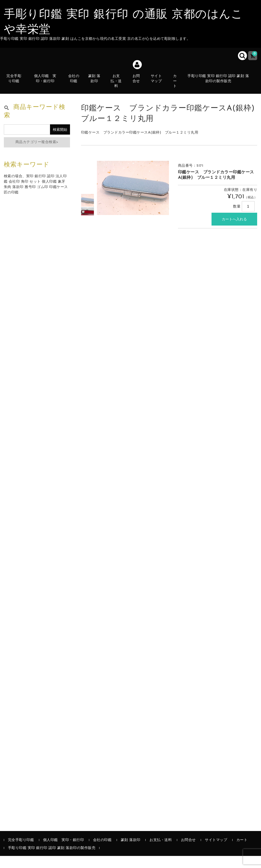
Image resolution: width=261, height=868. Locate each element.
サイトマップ (159, 86)
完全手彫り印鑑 (17, 86)
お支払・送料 (119, 86)
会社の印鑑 (76, 86)
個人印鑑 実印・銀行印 (48, 83)
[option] (88, 212)
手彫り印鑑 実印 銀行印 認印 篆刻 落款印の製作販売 (221, 83)
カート (178, 86)
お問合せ (139, 89)
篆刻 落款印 (97, 86)
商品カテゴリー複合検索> (37, 154)
